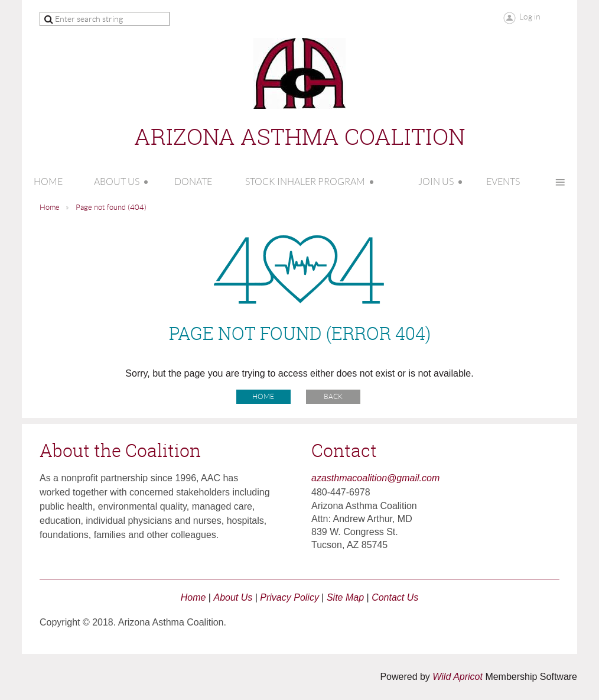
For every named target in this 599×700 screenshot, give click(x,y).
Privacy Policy (289, 597)
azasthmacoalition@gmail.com (375, 478)
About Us (233, 597)
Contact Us (395, 597)
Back (333, 396)
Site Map (345, 597)
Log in (530, 17)
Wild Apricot (458, 677)
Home (50, 207)
